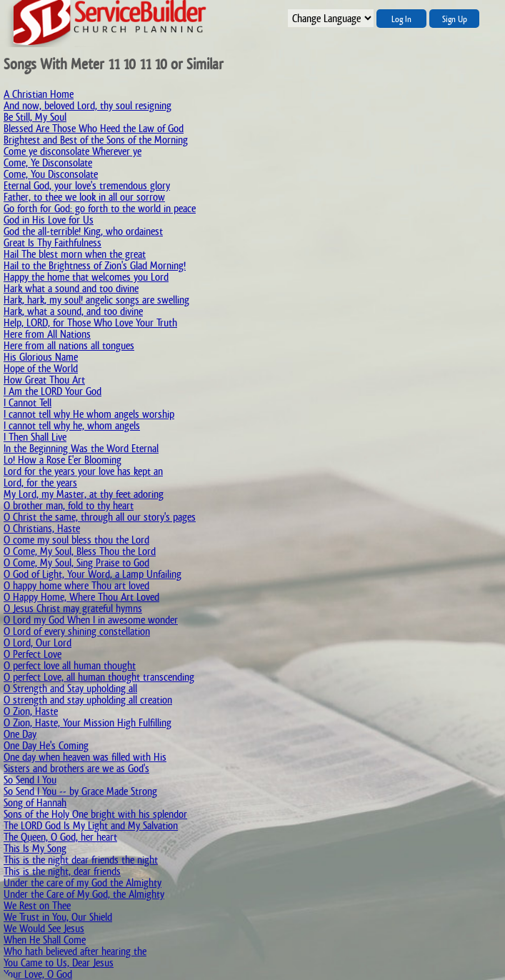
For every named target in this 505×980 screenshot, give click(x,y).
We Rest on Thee (37, 905)
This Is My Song (35, 848)
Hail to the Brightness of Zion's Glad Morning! (95, 265)
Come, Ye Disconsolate (48, 162)
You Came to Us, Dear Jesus (59, 962)
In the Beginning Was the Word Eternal (81, 448)
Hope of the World (41, 368)
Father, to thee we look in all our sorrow (84, 197)
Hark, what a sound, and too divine (73, 311)
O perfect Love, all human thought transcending (99, 677)
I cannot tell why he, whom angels (72, 425)
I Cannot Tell (27, 402)
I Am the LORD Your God (52, 391)
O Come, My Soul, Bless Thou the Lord (80, 551)
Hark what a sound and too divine (71, 288)
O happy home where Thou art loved (76, 585)
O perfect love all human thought (70, 665)
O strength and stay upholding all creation (88, 700)
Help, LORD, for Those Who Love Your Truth (90, 322)
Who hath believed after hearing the (75, 951)
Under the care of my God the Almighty (82, 882)
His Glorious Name (41, 357)
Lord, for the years (40, 482)
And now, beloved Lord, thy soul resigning (87, 105)
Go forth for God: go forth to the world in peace (100, 208)
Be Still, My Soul (35, 117)
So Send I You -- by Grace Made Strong (80, 791)
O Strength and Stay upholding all (70, 688)
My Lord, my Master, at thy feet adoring (84, 494)
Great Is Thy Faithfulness (52, 242)
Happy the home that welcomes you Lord (86, 277)
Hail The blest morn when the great (75, 254)
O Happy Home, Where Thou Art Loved (81, 597)
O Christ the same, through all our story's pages (100, 517)
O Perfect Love (32, 654)
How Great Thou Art (44, 380)
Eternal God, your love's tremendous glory (87, 185)
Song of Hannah (35, 802)
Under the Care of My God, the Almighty (84, 894)
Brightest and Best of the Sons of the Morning (96, 140)
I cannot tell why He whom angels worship (89, 414)
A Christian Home (39, 94)
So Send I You (30, 780)
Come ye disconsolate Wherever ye (72, 151)
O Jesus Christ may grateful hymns (73, 608)
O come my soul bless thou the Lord (76, 540)
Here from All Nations (47, 334)
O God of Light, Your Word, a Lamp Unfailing (92, 574)
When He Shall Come (45, 940)
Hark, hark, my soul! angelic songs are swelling (96, 300)
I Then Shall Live (35, 437)
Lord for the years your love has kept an (83, 471)
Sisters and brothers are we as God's (76, 768)
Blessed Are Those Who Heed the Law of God (94, 128)
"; (331, 18)
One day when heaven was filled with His (85, 757)
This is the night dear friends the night (81, 860)
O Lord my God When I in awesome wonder (91, 620)
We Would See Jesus (44, 928)
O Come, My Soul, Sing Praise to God (76, 562)
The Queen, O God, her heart (60, 837)
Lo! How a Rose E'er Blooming (62, 460)
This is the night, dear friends (62, 871)
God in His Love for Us (49, 220)
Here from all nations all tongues (69, 345)
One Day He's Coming (46, 745)
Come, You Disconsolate (51, 174)
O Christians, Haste (42, 528)
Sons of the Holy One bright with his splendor (95, 814)
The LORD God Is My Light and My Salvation (91, 825)
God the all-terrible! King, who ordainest (83, 231)
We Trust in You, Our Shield (58, 917)
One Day (20, 734)
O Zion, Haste (31, 711)
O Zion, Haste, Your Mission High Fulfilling (87, 722)
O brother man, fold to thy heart (69, 505)
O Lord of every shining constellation (77, 631)
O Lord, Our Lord (37, 642)
